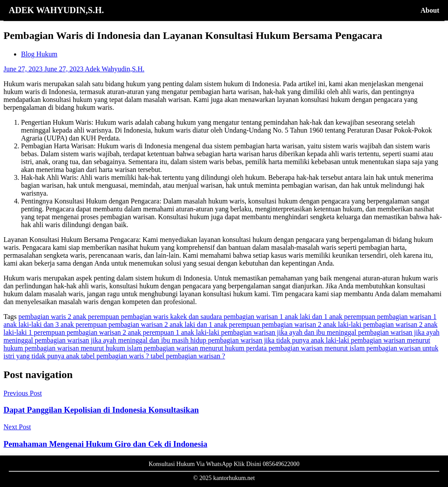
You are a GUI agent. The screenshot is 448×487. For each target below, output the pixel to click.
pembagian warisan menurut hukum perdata (206, 348)
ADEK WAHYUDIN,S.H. (56, 10)
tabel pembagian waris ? (116, 356)
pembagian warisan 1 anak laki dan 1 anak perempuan (300, 317)
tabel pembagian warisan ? (188, 356)
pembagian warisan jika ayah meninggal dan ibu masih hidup (122, 340)
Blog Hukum (39, 54)
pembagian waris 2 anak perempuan (70, 317)
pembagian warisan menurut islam (318, 348)
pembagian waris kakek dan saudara (172, 317)
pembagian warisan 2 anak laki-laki (312, 324)
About (430, 10)
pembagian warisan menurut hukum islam (84, 348)
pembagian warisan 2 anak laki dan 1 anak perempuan (185, 324)
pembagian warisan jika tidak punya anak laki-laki (279, 340)
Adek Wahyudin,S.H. (115, 69)
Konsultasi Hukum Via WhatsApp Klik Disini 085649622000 (224, 464)
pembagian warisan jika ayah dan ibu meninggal (289, 332)
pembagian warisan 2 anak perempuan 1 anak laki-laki (144, 332)
